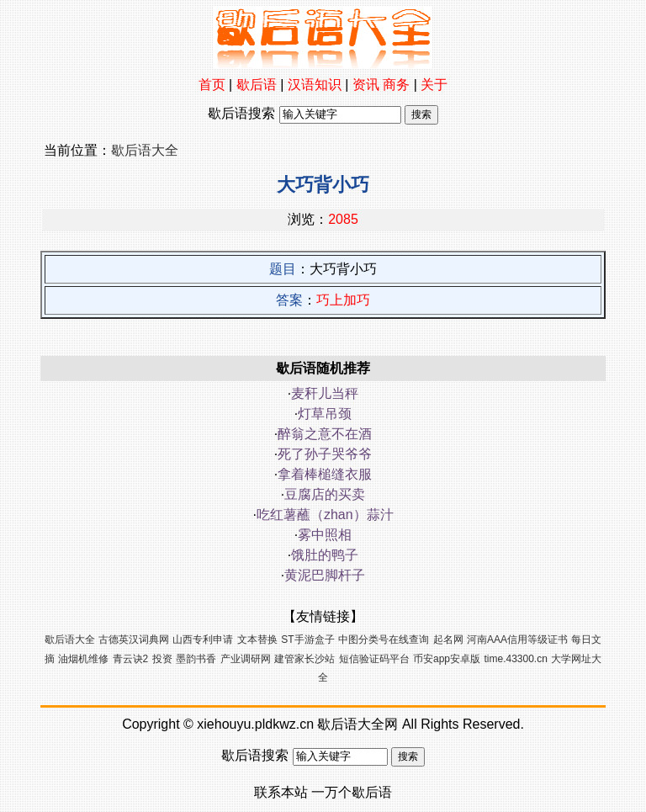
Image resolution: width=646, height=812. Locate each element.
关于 (434, 85)
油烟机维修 (83, 659)
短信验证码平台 (374, 659)
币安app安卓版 (447, 659)
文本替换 (257, 640)
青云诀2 (131, 659)
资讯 (366, 85)
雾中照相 (325, 535)
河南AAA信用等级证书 (517, 640)
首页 (212, 85)
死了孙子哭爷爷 (325, 454)
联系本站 (281, 792)
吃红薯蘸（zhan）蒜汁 (325, 515)
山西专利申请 (203, 640)
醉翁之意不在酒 (325, 434)
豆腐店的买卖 (325, 494)
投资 (162, 659)
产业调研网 (246, 659)
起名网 (448, 640)
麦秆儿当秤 (325, 393)
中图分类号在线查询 (384, 640)
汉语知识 (315, 85)
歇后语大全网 (357, 724)
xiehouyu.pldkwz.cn (255, 724)
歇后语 (257, 85)
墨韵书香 (196, 659)
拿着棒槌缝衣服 (325, 474)
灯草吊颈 (325, 414)
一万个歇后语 (352, 792)
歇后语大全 (145, 150)
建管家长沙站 (304, 659)
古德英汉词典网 (134, 640)
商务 (396, 85)
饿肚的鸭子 (325, 555)
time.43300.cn (515, 659)
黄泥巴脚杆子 (325, 575)
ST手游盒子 (307, 640)
